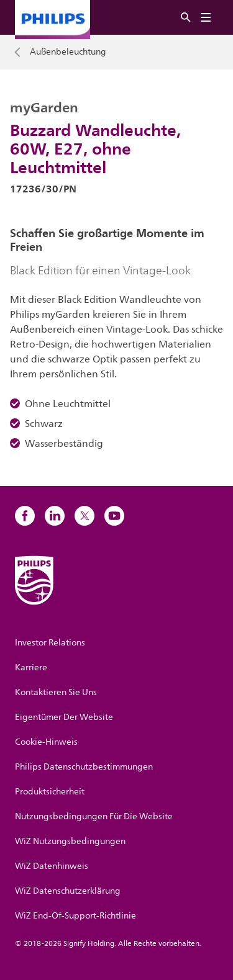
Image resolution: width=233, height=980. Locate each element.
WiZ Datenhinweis (52, 866)
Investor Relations (50, 643)
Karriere (31, 668)
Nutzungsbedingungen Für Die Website (94, 816)
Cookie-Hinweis (46, 742)
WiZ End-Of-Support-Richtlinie (75, 916)
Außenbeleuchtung (68, 52)
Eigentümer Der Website (64, 717)
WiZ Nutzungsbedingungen (70, 841)
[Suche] (186, 18)
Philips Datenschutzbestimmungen (84, 767)
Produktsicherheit (50, 792)
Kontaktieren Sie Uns (56, 692)
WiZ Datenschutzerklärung (68, 891)
